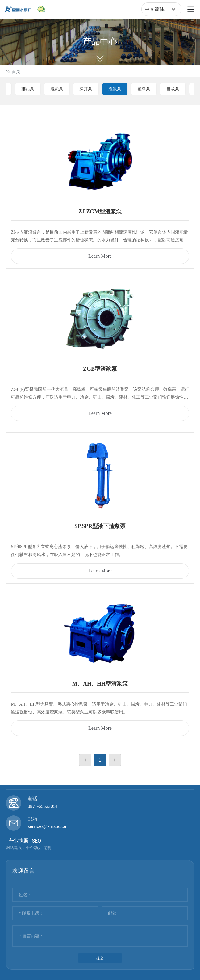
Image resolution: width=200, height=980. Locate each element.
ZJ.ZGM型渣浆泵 (100, 212)
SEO (36, 841)
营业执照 (19, 841)
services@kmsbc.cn (47, 826)
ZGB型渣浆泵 (100, 369)
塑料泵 (144, 89)
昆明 (47, 848)
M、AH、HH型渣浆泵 (100, 684)
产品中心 (100, 42)
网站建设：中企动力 (24, 848)
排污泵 (28, 89)
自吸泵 (173, 89)
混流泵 (57, 89)
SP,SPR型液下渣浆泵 (100, 526)
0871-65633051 (43, 806)
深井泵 (86, 89)
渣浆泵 (115, 89)
